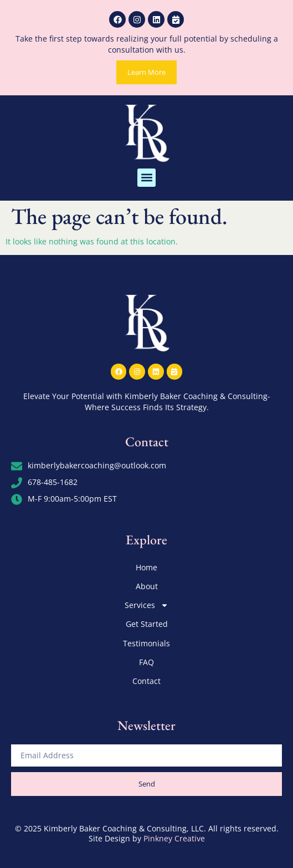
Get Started (147, 624)
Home (146, 567)
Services (146, 605)
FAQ (146, 662)
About (147, 586)
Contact (146, 681)
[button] (146, 178)
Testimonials (146, 643)
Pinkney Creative (174, 838)
